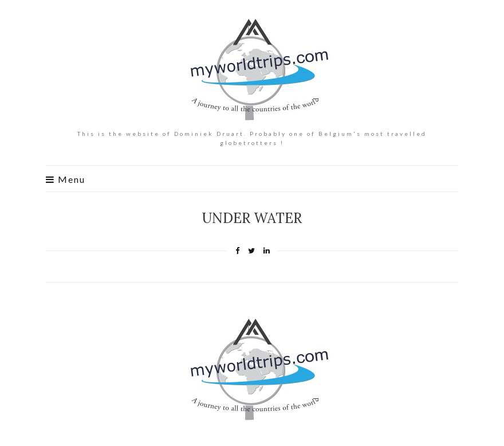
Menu (66, 179)
